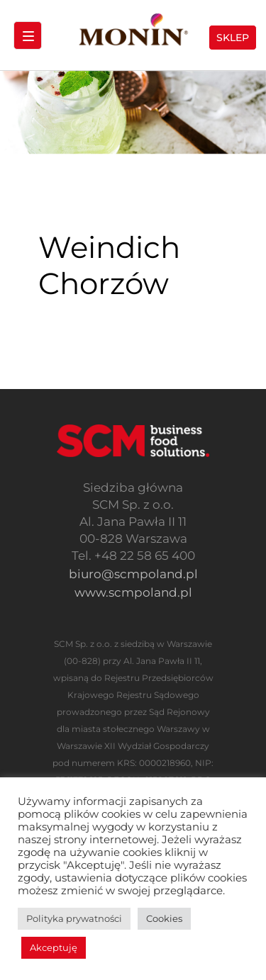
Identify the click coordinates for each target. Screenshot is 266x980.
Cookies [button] (164, 918)
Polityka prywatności (74, 918)
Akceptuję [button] (54, 947)
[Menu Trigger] (28, 35)
